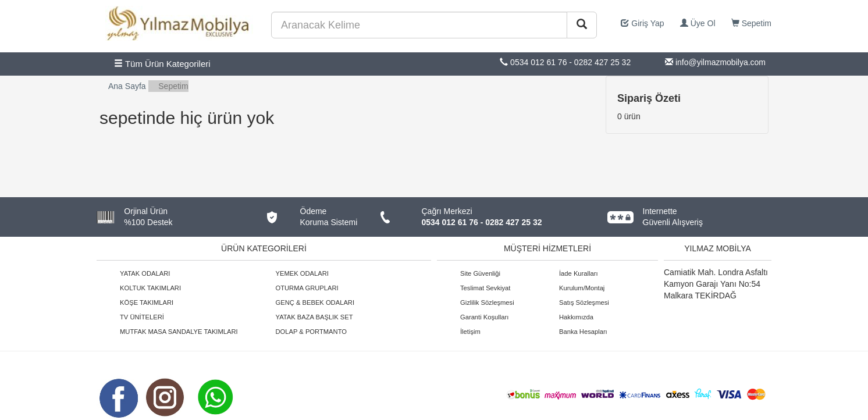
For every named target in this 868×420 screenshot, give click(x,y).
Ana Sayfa (127, 86)
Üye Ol (698, 23)
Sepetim (751, 23)
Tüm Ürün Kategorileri (162, 64)
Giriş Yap (642, 23)
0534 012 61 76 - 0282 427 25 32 (482, 222)
